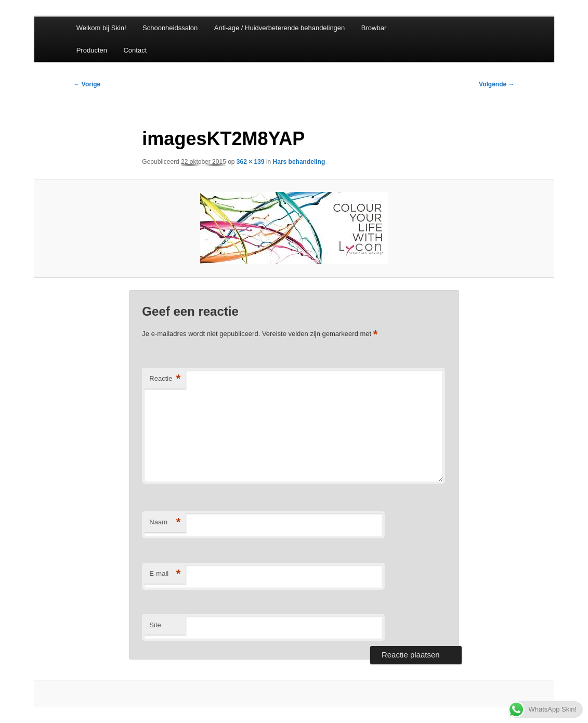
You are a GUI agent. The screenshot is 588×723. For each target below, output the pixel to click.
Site (155, 625)
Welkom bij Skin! (101, 28)
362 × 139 (251, 162)
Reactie (165, 379)
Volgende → (496, 84)
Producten (92, 50)
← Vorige (87, 84)
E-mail (165, 574)
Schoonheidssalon (170, 28)
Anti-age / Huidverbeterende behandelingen (280, 28)
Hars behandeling (299, 162)
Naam (165, 522)
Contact (135, 50)
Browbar (374, 28)
